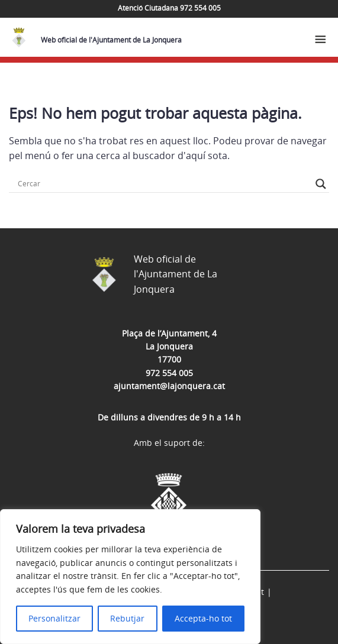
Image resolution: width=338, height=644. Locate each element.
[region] (130, 577)
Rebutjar (127, 618)
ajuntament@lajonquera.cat (169, 386)
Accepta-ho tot (203, 618)
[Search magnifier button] (321, 184)
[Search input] (164, 184)
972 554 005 (169, 373)
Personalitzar (54, 618)
